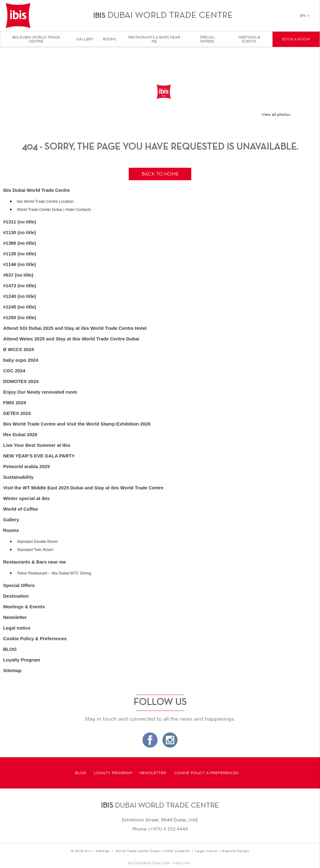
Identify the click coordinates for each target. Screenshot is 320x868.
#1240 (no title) (20, 296)
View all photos (276, 115)
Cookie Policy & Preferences (35, 638)
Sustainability (18, 477)
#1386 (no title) (20, 243)
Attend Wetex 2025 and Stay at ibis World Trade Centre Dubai (71, 339)
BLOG (10, 649)
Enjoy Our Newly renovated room (40, 392)
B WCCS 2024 (18, 349)
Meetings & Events (249, 39)
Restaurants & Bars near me (154, 39)
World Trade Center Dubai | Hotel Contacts (54, 210)
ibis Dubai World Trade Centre (36, 39)
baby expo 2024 (21, 360)
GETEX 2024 (17, 413)
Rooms (110, 39)
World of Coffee (20, 509)
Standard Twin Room (35, 550)
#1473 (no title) (20, 286)
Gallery (85, 39)
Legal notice (17, 628)
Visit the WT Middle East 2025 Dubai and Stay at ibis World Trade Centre (83, 488)
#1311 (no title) (20, 222)
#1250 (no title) (20, 317)
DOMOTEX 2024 (21, 381)
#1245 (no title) (20, 307)
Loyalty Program (22, 660)
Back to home (160, 174)
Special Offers (207, 39)
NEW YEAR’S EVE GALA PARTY (39, 456)
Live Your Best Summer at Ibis (37, 445)
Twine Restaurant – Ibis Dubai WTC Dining (54, 573)
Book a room (296, 39)
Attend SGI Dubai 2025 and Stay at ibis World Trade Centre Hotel (75, 328)
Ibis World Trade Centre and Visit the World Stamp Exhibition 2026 (77, 424)
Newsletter (15, 617)
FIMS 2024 (15, 403)
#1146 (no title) (20, 264)
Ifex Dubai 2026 (20, 434)
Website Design (235, 851)
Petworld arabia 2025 (26, 466)
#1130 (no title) (20, 232)
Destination (16, 596)
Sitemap (12, 670)
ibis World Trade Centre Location (45, 202)
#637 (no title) (18, 275)
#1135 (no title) (20, 254)
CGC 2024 (14, 371)
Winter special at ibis (26, 498)
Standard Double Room (37, 542)
